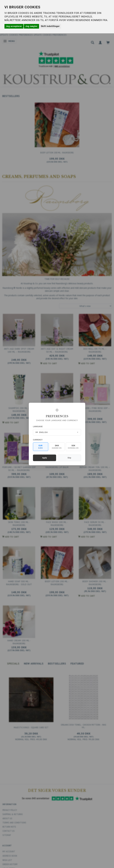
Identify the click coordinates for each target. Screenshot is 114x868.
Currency (38, 440)
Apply (45, 458)
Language (38, 427)
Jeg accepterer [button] (14, 26)
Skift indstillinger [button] (50, 26)
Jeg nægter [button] (31, 26)
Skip (69, 458)
